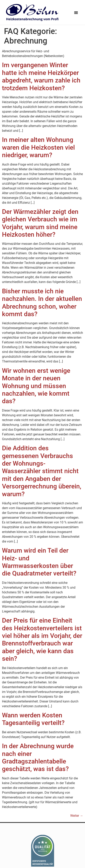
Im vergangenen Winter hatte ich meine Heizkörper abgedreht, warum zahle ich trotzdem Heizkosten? (41, 76)
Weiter (77, 816)
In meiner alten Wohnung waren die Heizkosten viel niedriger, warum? (38, 147)
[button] (76, 13)
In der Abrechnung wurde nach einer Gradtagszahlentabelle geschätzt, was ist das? (38, 757)
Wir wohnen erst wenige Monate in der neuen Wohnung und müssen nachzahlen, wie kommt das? (36, 386)
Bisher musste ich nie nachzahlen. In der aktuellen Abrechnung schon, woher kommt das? (42, 303)
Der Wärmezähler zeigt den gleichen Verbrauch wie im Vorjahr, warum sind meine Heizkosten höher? (40, 223)
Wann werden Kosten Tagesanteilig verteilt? (33, 719)
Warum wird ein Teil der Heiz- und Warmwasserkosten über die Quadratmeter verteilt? (39, 562)
